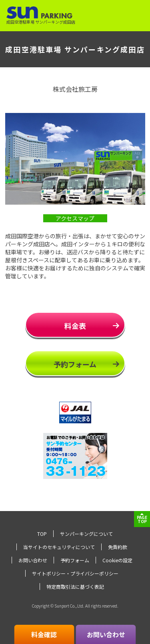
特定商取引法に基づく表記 (75, 587)
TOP (42, 534)
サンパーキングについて (86, 534)
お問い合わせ (33, 560)
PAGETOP (142, 519)
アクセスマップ (75, 218)
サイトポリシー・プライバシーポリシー (75, 573)
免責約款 (118, 547)
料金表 (75, 326)
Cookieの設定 (117, 560)
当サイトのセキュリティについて (59, 547)
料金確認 (44, 634)
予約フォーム (75, 364)
